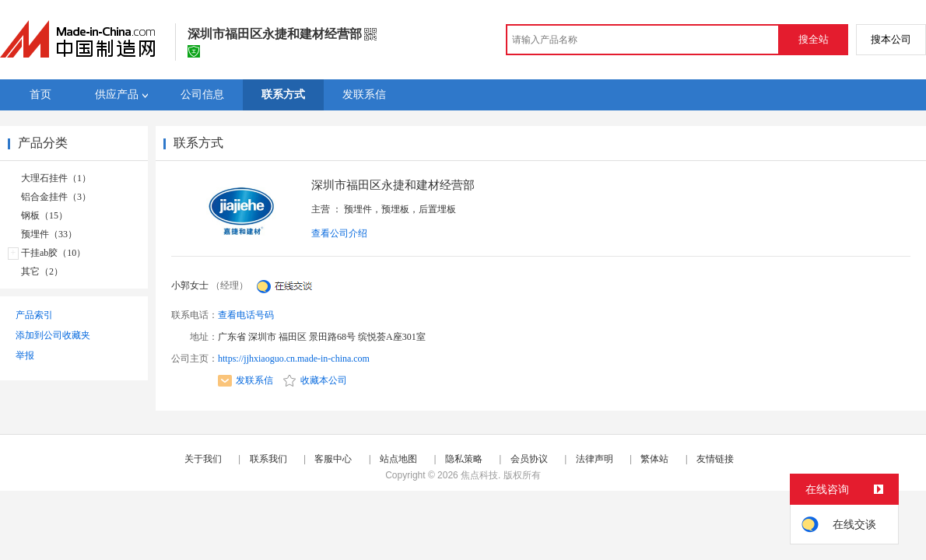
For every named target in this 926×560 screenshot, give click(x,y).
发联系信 (246, 380)
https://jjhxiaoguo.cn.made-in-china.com (294, 359)
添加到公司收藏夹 (53, 335)
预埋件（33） (49, 234)
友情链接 (715, 459)
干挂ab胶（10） (53, 253)
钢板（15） (44, 215)
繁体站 (654, 459)
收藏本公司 (315, 380)
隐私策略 (464, 459)
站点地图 (398, 459)
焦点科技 (479, 475)
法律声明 (595, 459)
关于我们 (203, 459)
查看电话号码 (246, 315)
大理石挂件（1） (56, 178)
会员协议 (529, 459)
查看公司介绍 (339, 233)
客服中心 (333, 459)
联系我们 (268, 459)
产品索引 (34, 315)
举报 (25, 355)
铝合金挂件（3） (56, 197)
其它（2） (42, 271)
